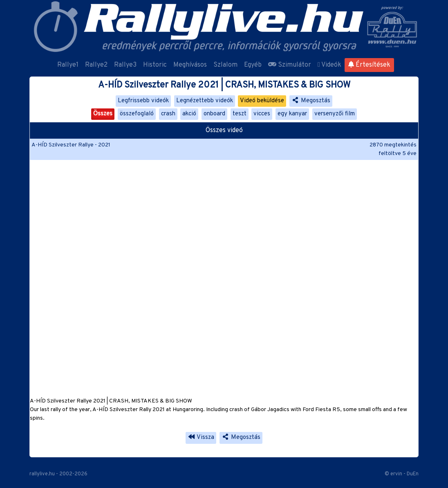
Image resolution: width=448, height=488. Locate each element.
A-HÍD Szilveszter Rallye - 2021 (71, 145)
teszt (240, 114)
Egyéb (253, 65)
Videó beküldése (262, 101)
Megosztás (311, 101)
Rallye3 (125, 65)
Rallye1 (68, 65)
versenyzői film (335, 114)
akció (189, 114)
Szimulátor (290, 65)
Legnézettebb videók (205, 101)
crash (168, 114)
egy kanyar (292, 114)
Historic (155, 65)
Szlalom (225, 65)
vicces (262, 114)
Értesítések (369, 65)
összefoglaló (137, 114)
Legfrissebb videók (143, 101)
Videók (329, 65)
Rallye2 (96, 65)
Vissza (201, 437)
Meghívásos (190, 65)
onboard (214, 114)
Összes (103, 114)
